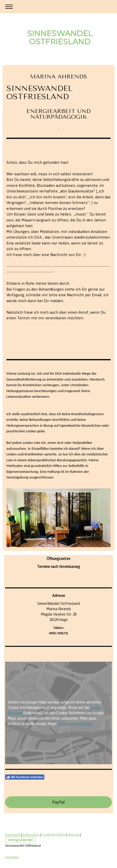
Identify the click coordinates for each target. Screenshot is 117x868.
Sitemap (73, 834)
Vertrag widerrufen (20, 840)
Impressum (13, 834)
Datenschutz (31, 834)
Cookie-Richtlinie (54, 834)
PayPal (59, 802)
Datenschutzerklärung (75, 724)
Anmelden (12, 857)
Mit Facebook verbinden (25, 777)
